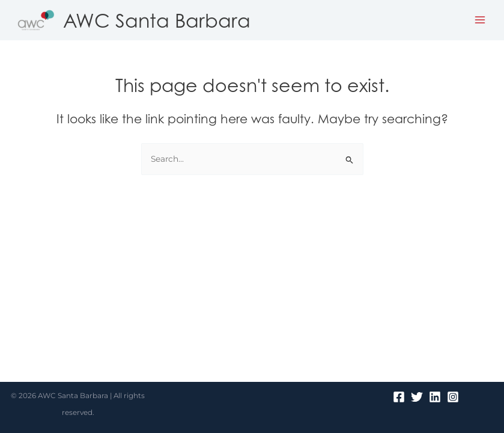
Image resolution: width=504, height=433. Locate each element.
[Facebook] (399, 397)
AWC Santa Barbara (157, 20)
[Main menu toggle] (480, 20)
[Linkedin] (435, 397)
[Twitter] (417, 397)
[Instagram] (453, 397)
